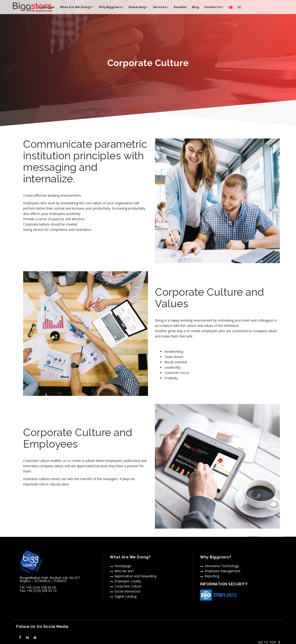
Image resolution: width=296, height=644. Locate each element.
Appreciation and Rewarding (135, 576)
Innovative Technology (222, 566)
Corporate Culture (128, 586)
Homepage (123, 566)
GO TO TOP (269, 642)
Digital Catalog (125, 596)
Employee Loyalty (128, 581)
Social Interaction (127, 591)
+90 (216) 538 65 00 (41, 587)
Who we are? (124, 571)
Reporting (212, 576)
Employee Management (223, 571)
